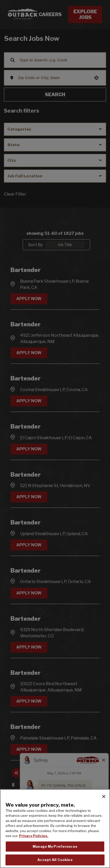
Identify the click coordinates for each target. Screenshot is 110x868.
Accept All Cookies (55, 860)
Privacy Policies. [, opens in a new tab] (34, 836)
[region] (55, 829)
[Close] (104, 796)
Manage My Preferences (55, 846)
